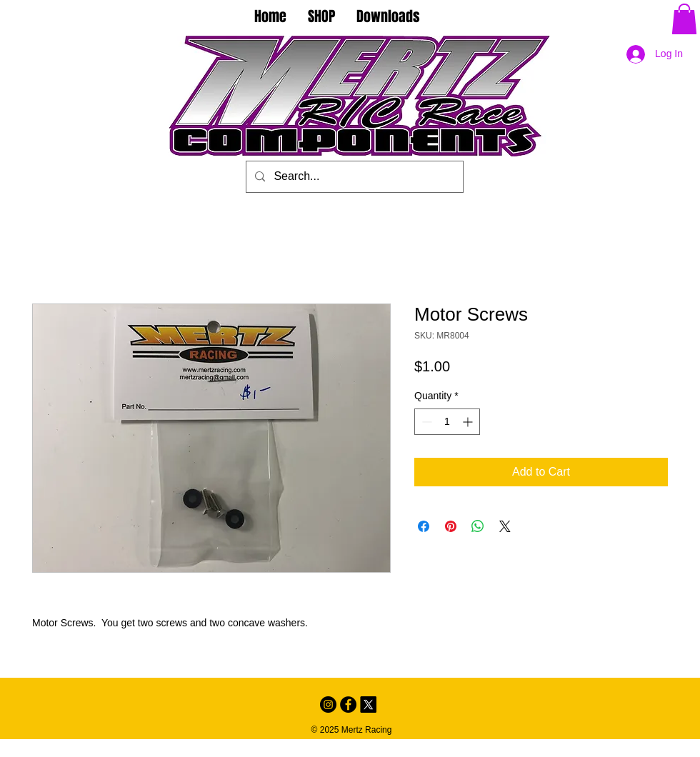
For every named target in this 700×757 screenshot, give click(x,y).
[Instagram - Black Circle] (328, 705)
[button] (684, 19)
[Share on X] (505, 526)
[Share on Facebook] (424, 526)
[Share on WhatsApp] (478, 526)
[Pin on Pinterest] (451, 526)
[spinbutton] (447, 422)
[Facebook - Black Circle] (348, 705)
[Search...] (353, 177)
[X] (368, 705)
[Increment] (469, 422)
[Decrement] (425, 422)
